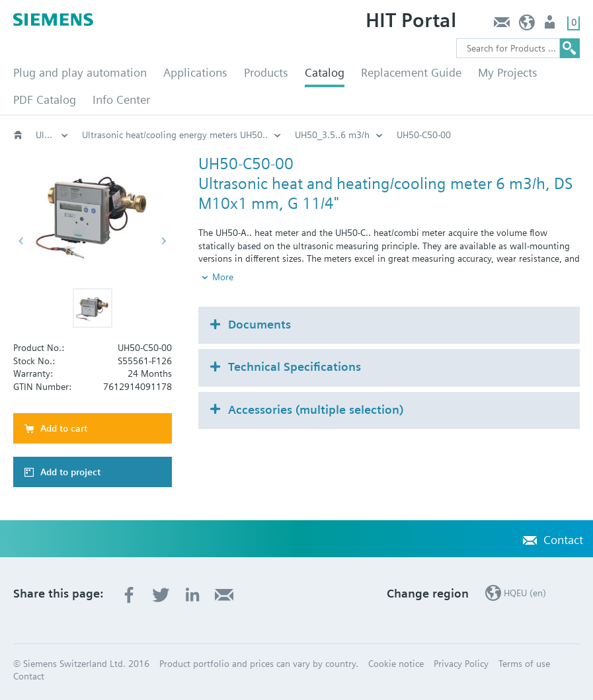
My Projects (508, 72)
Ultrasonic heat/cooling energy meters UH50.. (175, 135)
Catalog (325, 72)
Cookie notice (396, 664)
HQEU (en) (527, 25)
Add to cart (64, 428)
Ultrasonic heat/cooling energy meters (52, 135)
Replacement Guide (411, 72)
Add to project (70, 472)
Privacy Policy (461, 664)
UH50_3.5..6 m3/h (332, 135)
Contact (501, 25)
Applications (195, 72)
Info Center (121, 99)
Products (266, 72)
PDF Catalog (45, 99)
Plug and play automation (80, 72)
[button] (93, 308)
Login (551, 25)
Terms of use (524, 664)
